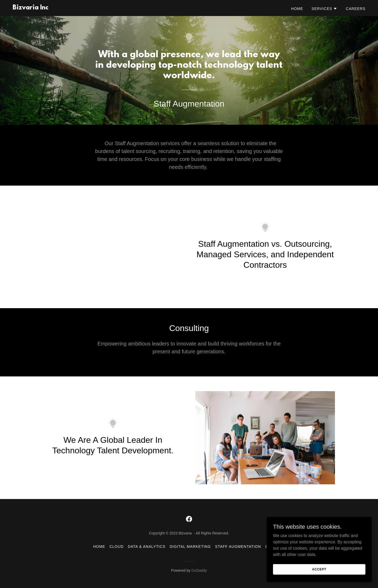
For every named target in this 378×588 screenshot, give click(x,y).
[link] (30, 8)
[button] (325, 9)
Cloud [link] (117, 547)
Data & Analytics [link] (147, 547)
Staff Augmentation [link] (238, 547)
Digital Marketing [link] (190, 547)
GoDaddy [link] (199, 570)
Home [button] (99, 547)
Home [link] (297, 9)
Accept (319, 569)
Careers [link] (356, 9)
